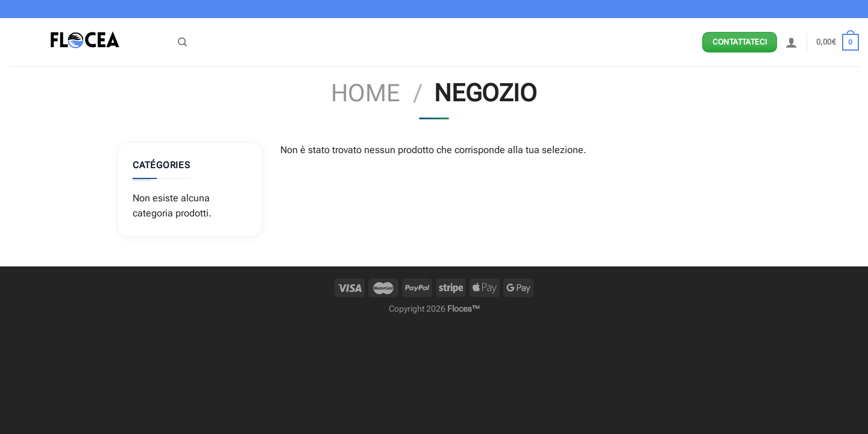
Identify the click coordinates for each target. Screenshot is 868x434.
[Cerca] (182, 42)
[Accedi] (791, 42)
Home (366, 93)
